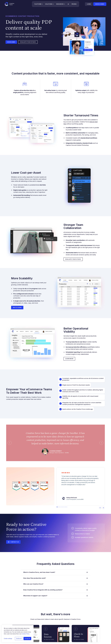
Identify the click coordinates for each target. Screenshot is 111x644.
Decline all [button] (19, 638)
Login (89, 4)
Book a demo (100, 4)
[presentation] (100, 508)
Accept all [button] (27, 638)
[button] (57, 507)
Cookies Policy (25, 634)
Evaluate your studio (28, 42)
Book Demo (11, 42)
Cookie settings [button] (8, 638)
